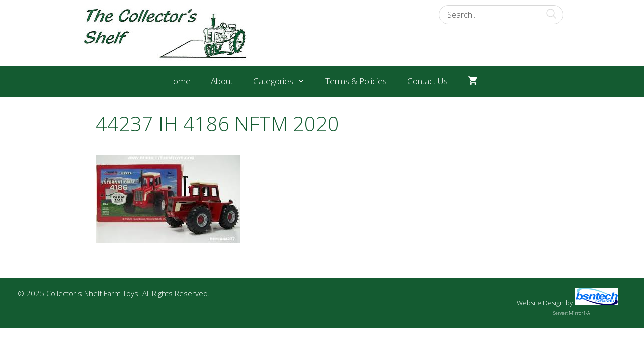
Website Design (540, 303)
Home (179, 81)
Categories (284, 81)
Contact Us (427, 81)
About (222, 81)
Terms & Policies (356, 81)
